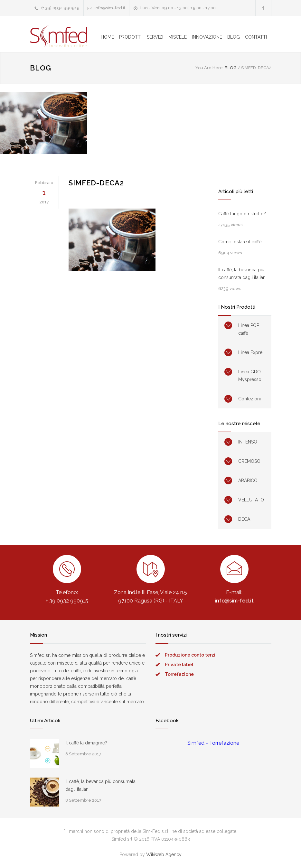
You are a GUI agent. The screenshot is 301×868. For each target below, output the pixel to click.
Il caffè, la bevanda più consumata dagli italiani (242, 274)
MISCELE (178, 37)
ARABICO (248, 481)
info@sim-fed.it (110, 8)
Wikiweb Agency (164, 854)
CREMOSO (249, 461)
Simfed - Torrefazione (213, 743)
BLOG (234, 37)
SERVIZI (155, 37)
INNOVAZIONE (207, 37)
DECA (244, 519)
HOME (107, 37)
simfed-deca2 (96, 183)
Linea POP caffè (249, 329)
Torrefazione (179, 674)
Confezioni (249, 399)
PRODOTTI (130, 37)
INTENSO (248, 442)
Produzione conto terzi (190, 655)
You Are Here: (210, 68)
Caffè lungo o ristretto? (242, 214)
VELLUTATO (251, 500)
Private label (179, 665)
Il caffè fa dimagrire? (86, 743)
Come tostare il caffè (240, 242)
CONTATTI (256, 37)
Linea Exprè (250, 352)
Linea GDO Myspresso (250, 376)
